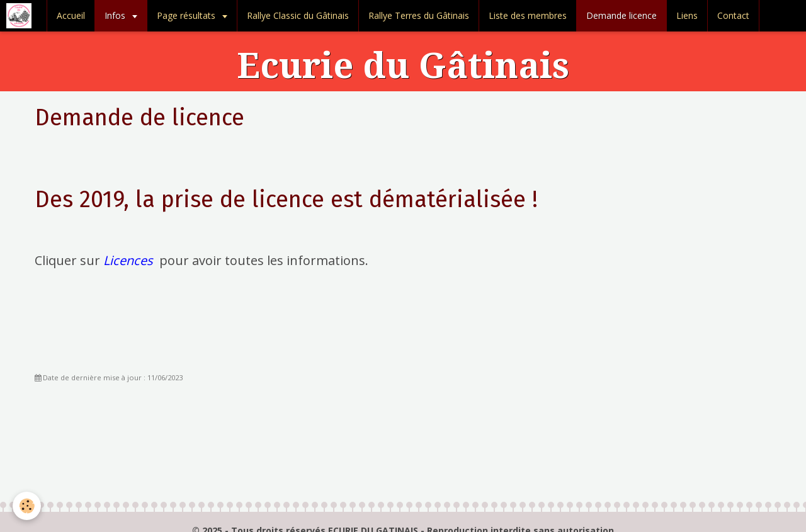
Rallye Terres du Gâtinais (419, 15)
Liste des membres (528, 15)
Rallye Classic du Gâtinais (298, 15)
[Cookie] (27, 506)
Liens (687, 15)
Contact (733, 15)
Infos (116, 15)
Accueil (71, 15)
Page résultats (187, 15)
